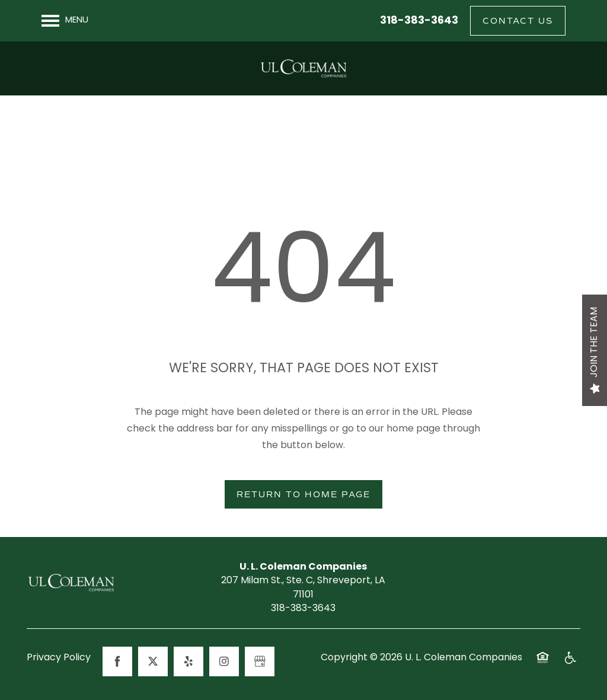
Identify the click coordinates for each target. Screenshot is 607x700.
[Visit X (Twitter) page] (153, 661)
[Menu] (65, 21)
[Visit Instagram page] (224, 661)
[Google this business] (260, 661)
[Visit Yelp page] (189, 661)
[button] (518, 21)
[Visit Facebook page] (117, 661)
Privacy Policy (59, 659)
